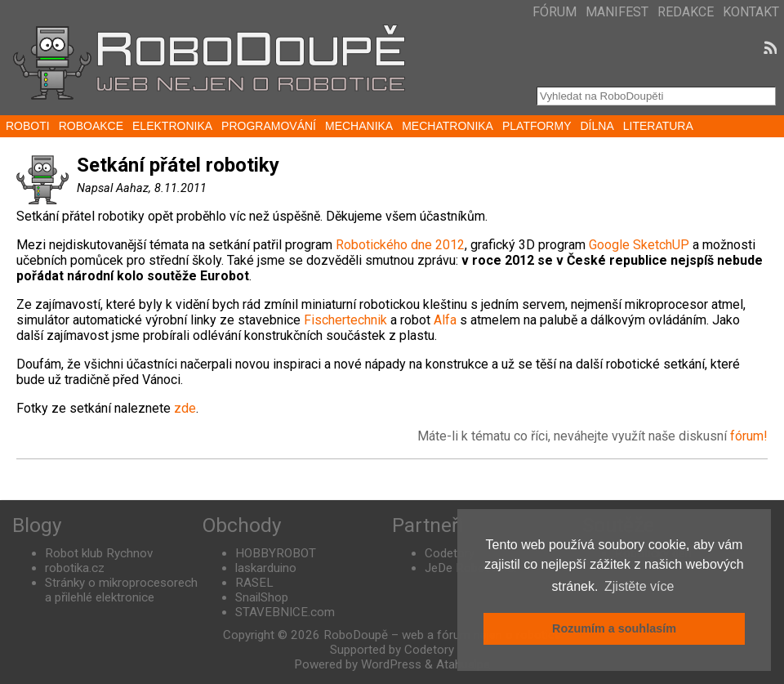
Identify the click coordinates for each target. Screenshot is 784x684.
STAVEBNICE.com (285, 612)
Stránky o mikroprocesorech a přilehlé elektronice (121, 590)
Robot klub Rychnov (99, 553)
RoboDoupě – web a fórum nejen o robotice (442, 635)
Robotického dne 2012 (399, 245)
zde (185, 408)
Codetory (450, 553)
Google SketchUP (639, 245)
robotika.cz (75, 568)
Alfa (445, 320)
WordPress (391, 664)
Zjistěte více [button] (639, 586)
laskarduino (266, 568)
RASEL (254, 583)
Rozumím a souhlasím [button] (614, 628)
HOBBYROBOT (276, 553)
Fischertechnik (345, 320)
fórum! (749, 436)
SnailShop (262, 597)
